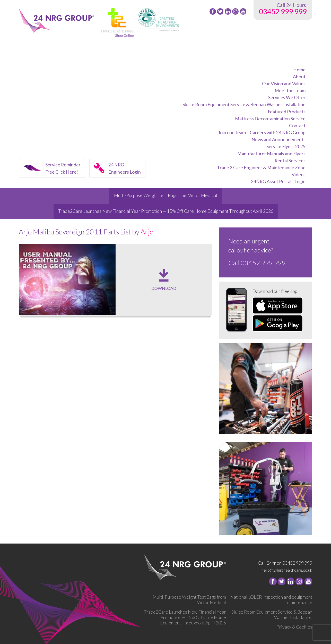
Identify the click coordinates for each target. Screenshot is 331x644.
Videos (299, 175)
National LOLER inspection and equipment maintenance (271, 600)
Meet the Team (290, 91)
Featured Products (287, 112)
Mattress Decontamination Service (270, 119)
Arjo (147, 232)
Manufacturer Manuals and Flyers (271, 154)
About (299, 77)
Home (299, 70)
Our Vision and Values (284, 84)
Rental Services (290, 161)
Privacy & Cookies (294, 627)
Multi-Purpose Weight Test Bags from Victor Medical (166, 195)
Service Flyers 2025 (286, 146)
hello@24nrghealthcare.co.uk (287, 570)
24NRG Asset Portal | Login (278, 181)
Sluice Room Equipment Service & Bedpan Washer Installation (244, 104)
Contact (297, 126)
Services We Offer (287, 98)
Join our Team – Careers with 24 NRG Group (262, 133)
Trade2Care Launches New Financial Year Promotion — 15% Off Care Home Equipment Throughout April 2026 (166, 211)
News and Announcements (278, 139)
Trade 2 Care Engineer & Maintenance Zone (261, 168)
